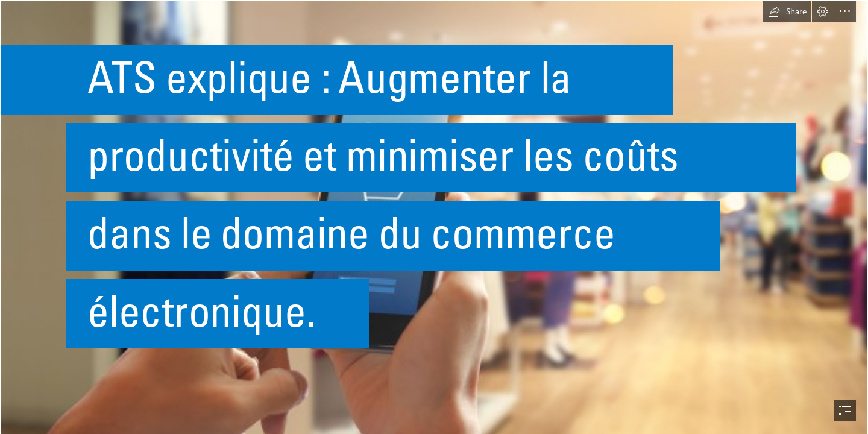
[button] (787, 11)
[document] (434, 217)
